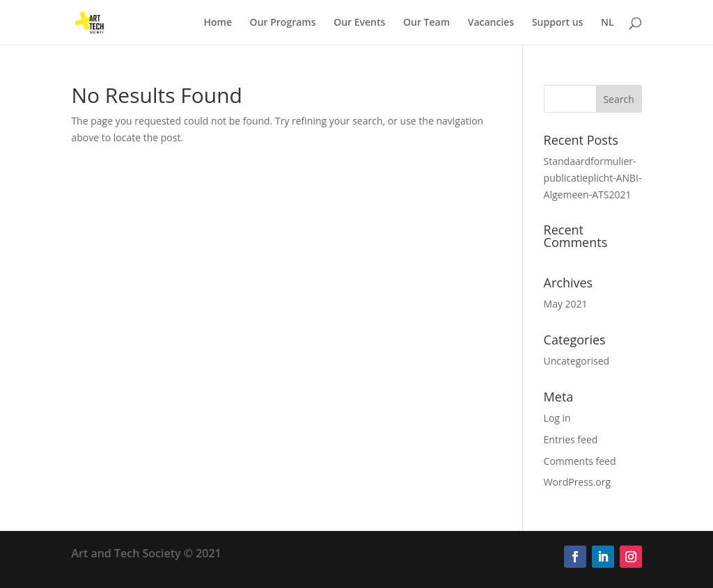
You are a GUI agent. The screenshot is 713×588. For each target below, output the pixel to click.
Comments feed (580, 461)
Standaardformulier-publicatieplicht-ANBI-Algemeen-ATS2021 (593, 178)
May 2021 (566, 304)
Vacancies (491, 23)
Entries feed (571, 439)
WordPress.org (577, 482)
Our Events (359, 23)
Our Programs (283, 23)
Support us (558, 23)
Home (218, 23)
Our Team (426, 23)
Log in (557, 418)
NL (608, 23)
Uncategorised (577, 361)
